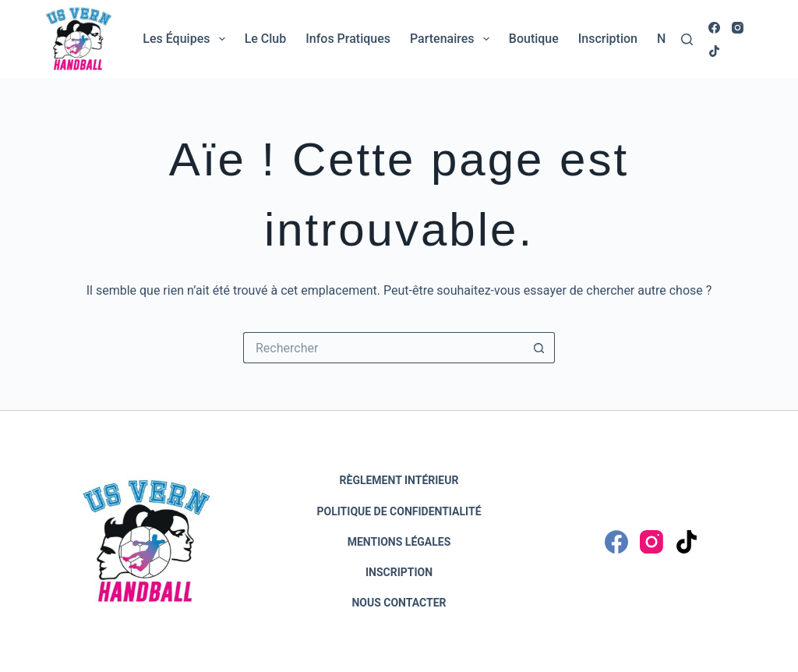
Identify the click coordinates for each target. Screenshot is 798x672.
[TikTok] (714, 51)
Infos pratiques (348, 39)
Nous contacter (399, 603)
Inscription (608, 39)
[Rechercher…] (383, 348)
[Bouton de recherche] (539, 348)
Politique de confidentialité (399, 511)
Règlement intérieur (399, 480)
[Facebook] (714, 28)
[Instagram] (738, 28)
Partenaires (453, 39)
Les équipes (187, 39)
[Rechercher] (687, 39)
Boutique (534, 39)
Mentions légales (399, 542)
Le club (266, 39)
